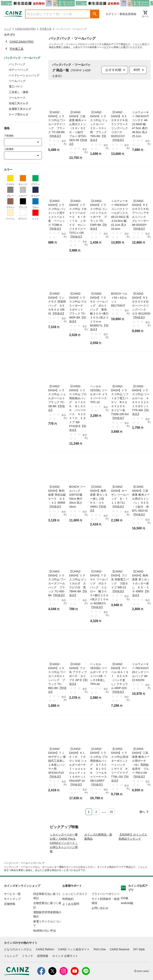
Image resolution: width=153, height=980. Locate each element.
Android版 (127, 918)
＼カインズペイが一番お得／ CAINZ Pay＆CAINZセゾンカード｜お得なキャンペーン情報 (64, 858)
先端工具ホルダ (19, 103)
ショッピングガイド (75, 909)
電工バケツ (16, 86)
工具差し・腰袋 (19, 92)
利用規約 (68, 914)
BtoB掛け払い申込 (45, 946)
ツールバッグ (17, 81)
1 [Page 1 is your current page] (89, 812)
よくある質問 (71, 919)
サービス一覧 (12, 909)
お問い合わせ (100, 923)
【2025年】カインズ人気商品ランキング (133, 852)
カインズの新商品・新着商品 (98, 852)
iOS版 (125, 913)
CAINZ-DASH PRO (25, 29)
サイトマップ (12, 914)
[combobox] (55, 14)
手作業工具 (46, 29)
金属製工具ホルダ (20, 109)
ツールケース (17, 98)
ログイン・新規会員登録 (121, 14)
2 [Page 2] (96, 812)
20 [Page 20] (111, 812)
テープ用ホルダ (19, 114)
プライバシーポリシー (106, 909)
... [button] (104, 811)
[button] (95, 14)
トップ (8, 29)
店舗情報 (10, 919)
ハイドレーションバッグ (24, 75)
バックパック (17, 64)
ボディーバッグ (19, 70)
